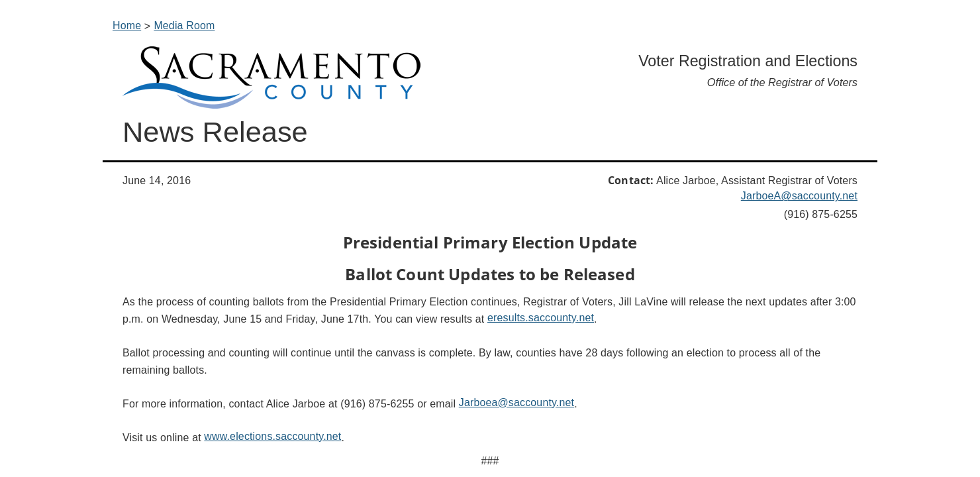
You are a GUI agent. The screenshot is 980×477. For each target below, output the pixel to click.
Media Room (184, 26)
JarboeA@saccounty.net (799, 196)
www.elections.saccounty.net (272, 436)
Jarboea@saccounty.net (516, 402)
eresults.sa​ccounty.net (541, 318)
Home (127, 26)
